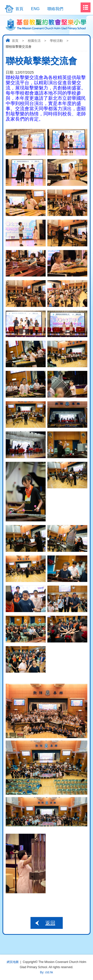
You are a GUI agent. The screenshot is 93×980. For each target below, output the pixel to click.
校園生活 (34, 41)
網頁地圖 (13, 962)
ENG (35, 9)
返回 (50, 923)
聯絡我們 (55, 9)
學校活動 (56, 41)
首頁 (15, 41)
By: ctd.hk (46, 972)
